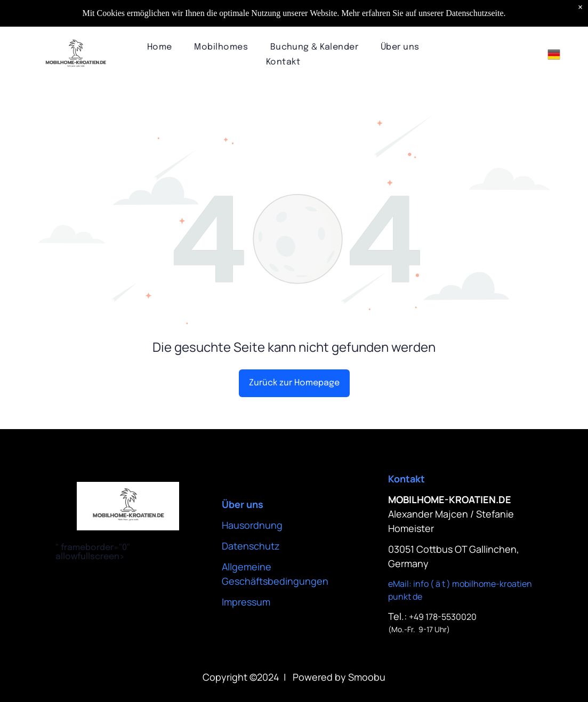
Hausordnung (252, 525)
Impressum (246, 602)
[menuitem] (160, 47)
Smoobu (367, 677)
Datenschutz (251, 546)
